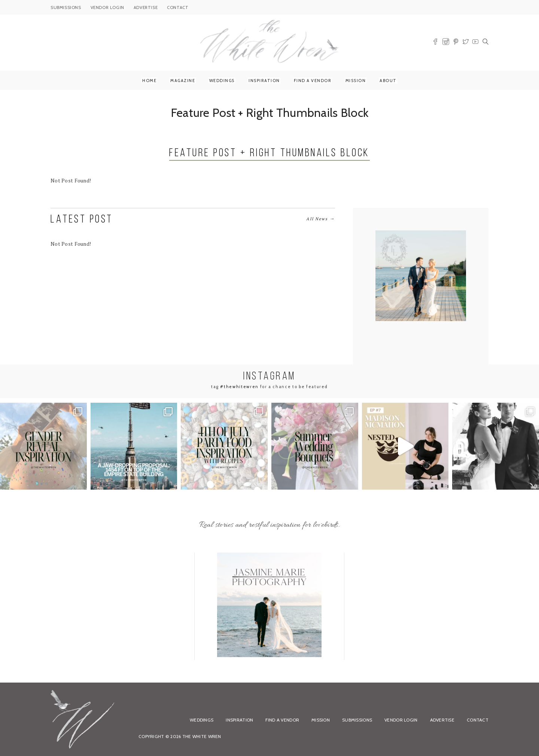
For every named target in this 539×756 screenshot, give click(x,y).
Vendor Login (401, 720)
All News (321, 219)
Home (149, 81)
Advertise (442, 720)
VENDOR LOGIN (107, 7)
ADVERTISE (146, 7)
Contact (478, 720)
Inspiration (264, 81)
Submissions (357, 720)
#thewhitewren (239, 387)
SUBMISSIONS (66, 7)
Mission (356, 81)
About (388, 81)
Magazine (183, 81)
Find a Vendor (313, 81)
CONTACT (178, 7)
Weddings (222, 81)
